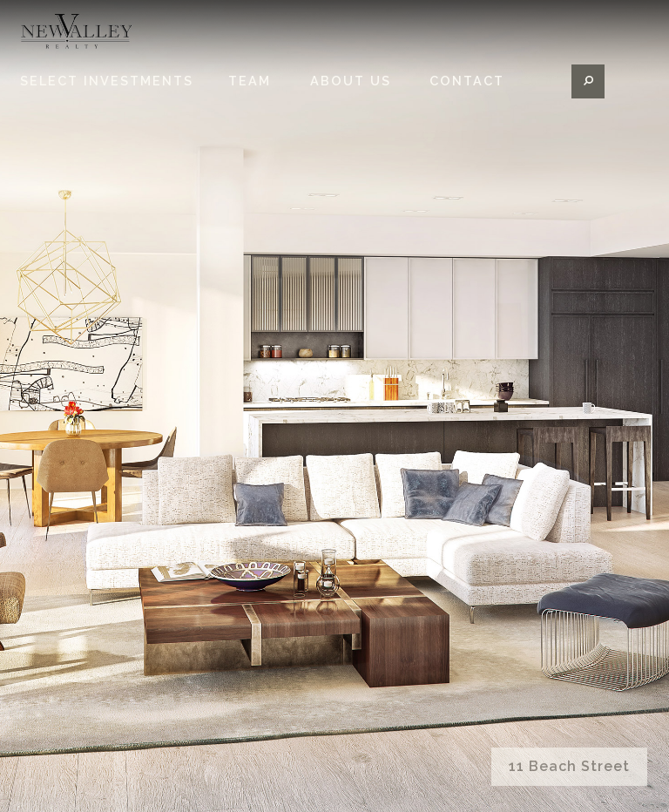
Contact (467, 108)
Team (250, 108)
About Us (351, 108)
